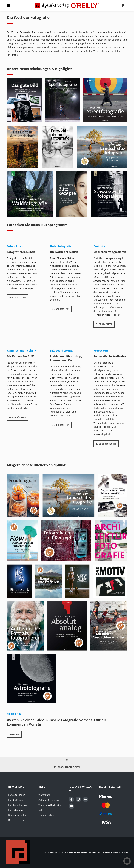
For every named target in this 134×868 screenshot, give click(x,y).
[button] (127, 861)
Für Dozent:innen (18, 805)
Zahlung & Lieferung (49, 800)
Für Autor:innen (17, 795)
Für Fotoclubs (16, 810)
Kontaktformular (17, 815)
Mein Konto (51, 853)
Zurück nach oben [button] (67, 764)
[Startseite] (67, 5)
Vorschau (14, 734)
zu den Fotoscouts (106, 444)
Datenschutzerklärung (115, 853)
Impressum (95, 853)
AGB (61, 853)
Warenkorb (44, 795)
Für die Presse (16, 800)
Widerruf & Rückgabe (50, 805)
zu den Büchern (17, 298)
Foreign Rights (46, 815)
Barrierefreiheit (17, 820)
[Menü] (14, 5)
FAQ (40, 810)
